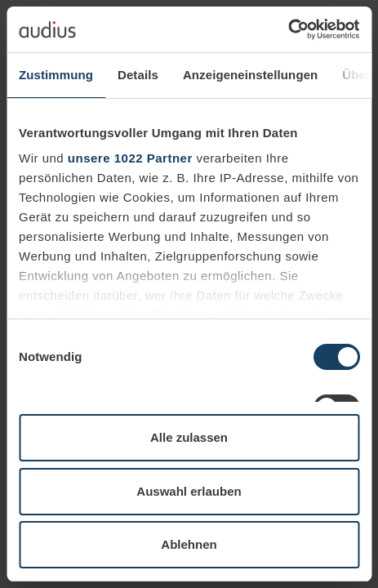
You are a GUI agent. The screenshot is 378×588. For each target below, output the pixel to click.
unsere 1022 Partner (130, 158)
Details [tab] (138, 75)
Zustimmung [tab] (56, 75)
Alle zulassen (189, 437)
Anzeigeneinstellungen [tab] (250, 75)
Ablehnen (189, 544)
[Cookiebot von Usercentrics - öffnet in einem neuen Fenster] (288, 29)
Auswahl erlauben (189, 491)
